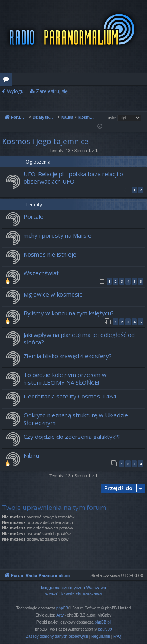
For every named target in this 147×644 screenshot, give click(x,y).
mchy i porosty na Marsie (57, 235)
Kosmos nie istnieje (50, 254)
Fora (8, 80)
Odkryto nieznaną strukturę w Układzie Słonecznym (76, 419)
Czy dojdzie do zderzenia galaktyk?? (72, 437)
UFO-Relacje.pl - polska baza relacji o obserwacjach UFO (73, 177)
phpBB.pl (103, 622)
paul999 (105, 629)
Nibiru (31, 455)
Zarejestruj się (52, 91)
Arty (60, 615)
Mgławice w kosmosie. (54, 294)
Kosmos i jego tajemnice (45, 141)
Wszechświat (41, 273)
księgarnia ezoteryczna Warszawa (73, 588)
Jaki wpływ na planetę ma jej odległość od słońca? (79, 338)
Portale (34, 216)
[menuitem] (57, 637)
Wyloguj (16, 91)
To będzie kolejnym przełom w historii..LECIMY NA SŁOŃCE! (65, 378)
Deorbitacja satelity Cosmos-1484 (70, 396)
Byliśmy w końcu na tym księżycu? (69, 313)
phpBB (62, 608)
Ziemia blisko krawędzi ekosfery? (68, 356)
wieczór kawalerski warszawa (74, 593)
